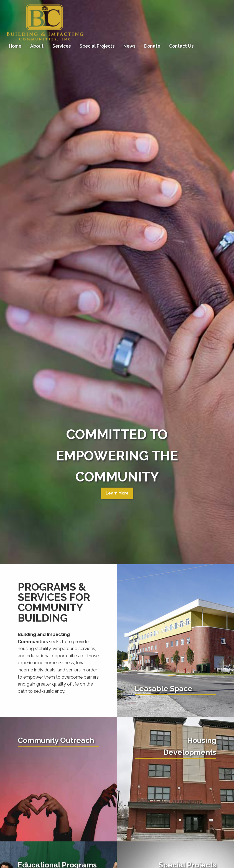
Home (15, 46)
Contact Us (181, 46)
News (129, 46)
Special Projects (97, 46)
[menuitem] (15, 46)
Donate (152, 46)
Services (62, 46)
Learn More (117, 493)
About (37, 46)
